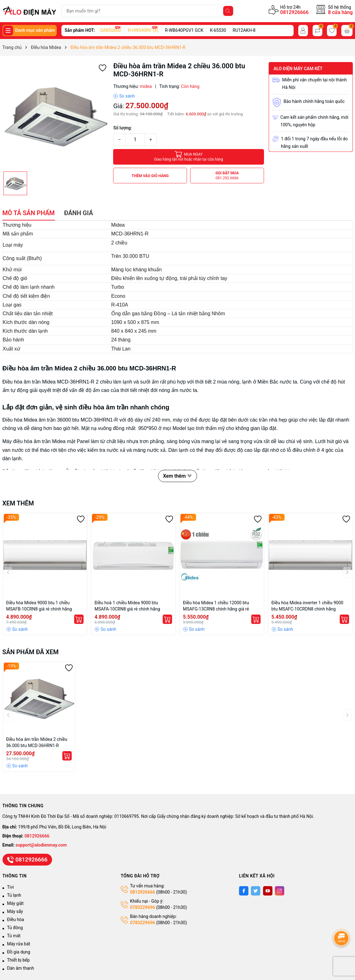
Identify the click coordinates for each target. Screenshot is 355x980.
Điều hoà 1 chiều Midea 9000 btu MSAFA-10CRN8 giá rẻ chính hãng (127, 606)
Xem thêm (177, 476)
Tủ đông (15, 928)
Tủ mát (14, 936)
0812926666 (294, 12)
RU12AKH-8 (244, 30)
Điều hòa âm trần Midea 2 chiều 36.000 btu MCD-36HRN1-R (37, 742)
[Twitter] (256, 891)
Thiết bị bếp (19, 960)
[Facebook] (244, 891)
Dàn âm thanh (21, 968)
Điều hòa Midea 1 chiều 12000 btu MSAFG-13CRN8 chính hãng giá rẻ (216, 606)
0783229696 (142, 907)
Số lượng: (122, 128)
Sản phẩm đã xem (31, 652)
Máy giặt (15, 903)
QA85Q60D (110, 30)
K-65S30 (218, 30)
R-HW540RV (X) (143, 30)
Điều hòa (16, 920)
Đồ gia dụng (19, 952)
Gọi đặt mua (227, 176)
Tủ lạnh (14, 895)
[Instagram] (280, 891)
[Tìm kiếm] (228, 11)
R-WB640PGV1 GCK (184, 30)
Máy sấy (15, 911)
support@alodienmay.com (41, 845)
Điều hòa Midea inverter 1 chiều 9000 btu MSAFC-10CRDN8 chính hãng (307, 606)
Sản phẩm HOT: (80, 30)
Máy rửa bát (19, 944)
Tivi (11, 887)
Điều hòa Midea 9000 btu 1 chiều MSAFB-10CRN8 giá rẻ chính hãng (39, 606)
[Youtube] (268, 891)
